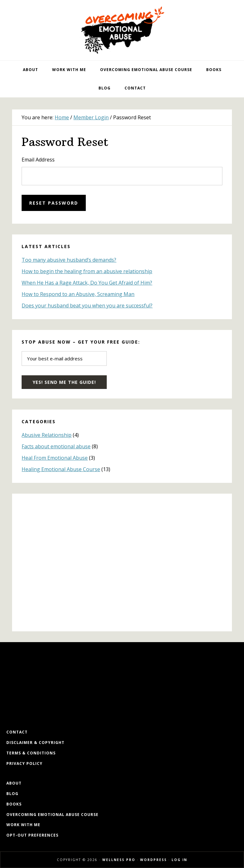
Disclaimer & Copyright (35, 743)
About (14, 783)
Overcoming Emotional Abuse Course (52, 815)
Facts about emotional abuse (56, 446)
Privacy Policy (24, 763)
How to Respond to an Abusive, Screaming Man (78, 294)
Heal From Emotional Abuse (55, 458)
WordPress (153, 860)
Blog (12, 794)
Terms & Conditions (31, 753)
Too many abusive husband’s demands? (69, 260)
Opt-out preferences (32, 835)
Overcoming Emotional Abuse (122, 30)
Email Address (38, 160)
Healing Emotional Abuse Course (61, 469)
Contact (17, 732)
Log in (179, 860)
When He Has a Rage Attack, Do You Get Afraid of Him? (87, 283)
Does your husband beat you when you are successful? (87, 306)
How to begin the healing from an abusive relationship (87, 271)
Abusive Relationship (47, 435)
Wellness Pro (119, 860)
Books (14, 804)
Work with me (23, 825)
